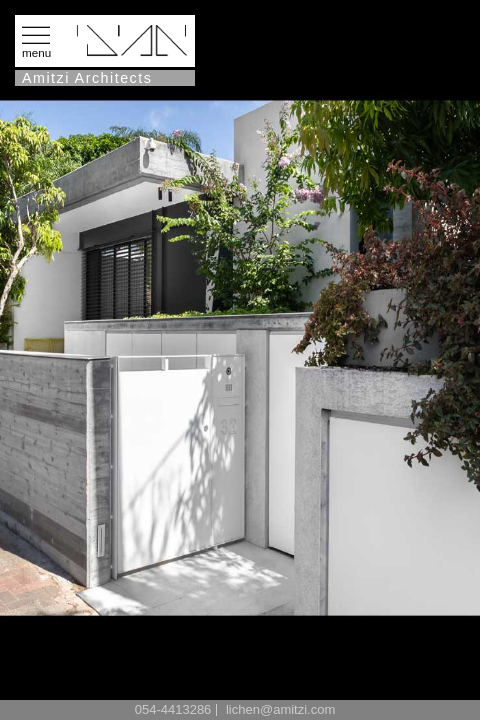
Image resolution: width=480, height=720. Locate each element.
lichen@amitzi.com (280, 709)
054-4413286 (173, 709)
